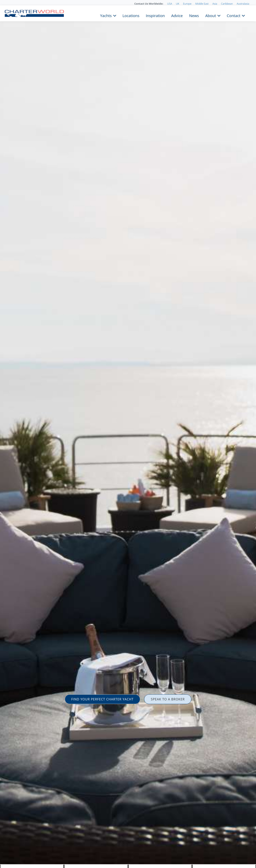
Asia (215, 4)
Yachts (106, 15)
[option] (128, 434)
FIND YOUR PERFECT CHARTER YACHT (103, 699)
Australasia (243, 4)
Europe (187, 4)
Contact (234, 15)
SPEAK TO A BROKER (168, 699)
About (211, 15)
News (194, 15)
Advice (177, 15)
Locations (131, 15)
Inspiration (155, 15)
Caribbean (227, 4)
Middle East (202, 4)
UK (178, 4)
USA (170, 4)
